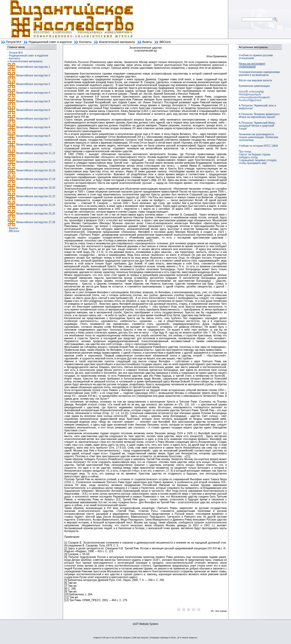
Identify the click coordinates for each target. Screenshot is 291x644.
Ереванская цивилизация (254, 86)
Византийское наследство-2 (33, 75)
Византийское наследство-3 (33, 84)
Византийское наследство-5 (33, 101)
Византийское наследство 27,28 (36, 222)
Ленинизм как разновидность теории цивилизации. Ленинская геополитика (258, 137)
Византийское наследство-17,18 (36, 179)
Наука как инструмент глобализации (252, 65)
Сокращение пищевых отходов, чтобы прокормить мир (258, 162)
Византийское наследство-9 (33, 136)
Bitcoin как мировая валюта (255, 80)
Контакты (85, 42)
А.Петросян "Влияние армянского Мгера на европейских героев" (259, 116)
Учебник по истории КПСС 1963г (258, 146)
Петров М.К (14, 42)
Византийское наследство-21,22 (36, 196)
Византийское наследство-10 (34, 145)
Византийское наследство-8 (33, 127)
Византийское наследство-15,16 (36, 170)
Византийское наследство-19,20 (36, 188)
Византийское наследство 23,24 (36, 205)
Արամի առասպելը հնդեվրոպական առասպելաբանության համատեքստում (254, 96)
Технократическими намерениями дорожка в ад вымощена (259, 74)
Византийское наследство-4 (33, 93)
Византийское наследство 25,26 (36, 214)
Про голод (245, 152)
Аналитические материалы (117, 42)
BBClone (165, 42)
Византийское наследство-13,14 (36, 162)
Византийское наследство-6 (33, 110)
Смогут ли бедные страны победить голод (254, 156)
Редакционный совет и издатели (50, 42)
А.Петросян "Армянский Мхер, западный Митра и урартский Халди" (257, 126)
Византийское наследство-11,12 (36, 153)
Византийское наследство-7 (33, 119)
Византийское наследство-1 (33, 67)
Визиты (147, 42)
